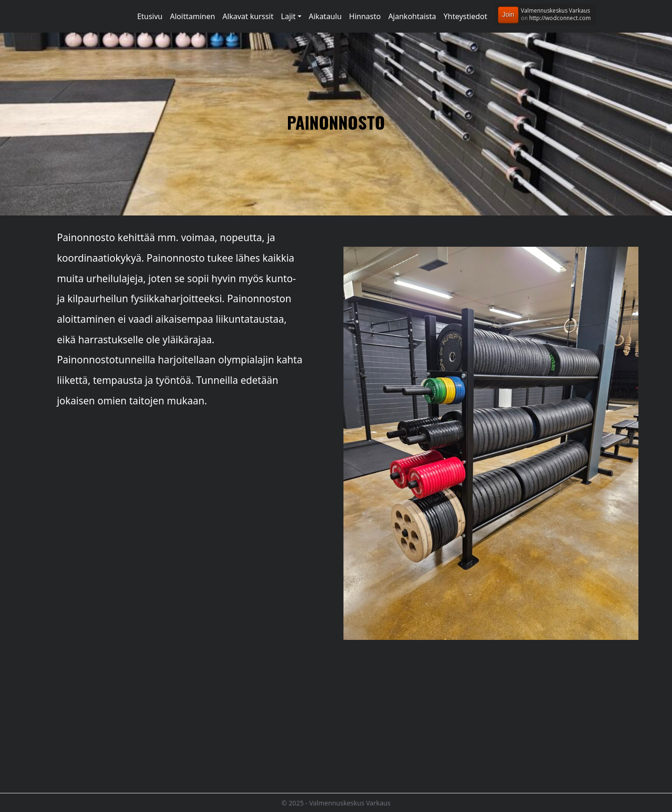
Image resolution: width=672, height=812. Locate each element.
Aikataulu (325, 16)
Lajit (288, 16)
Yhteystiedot (465, 16)
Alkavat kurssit (248, 16)
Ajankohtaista (412, 16)
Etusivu (150, 16)
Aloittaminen (192, 16)
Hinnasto (365, 16)
